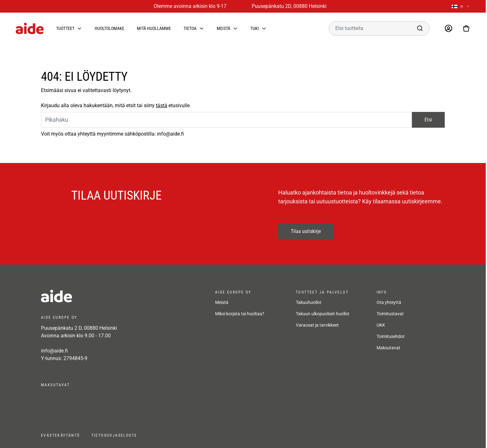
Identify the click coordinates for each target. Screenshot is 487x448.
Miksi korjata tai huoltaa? (240, 314)
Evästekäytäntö (61, 435)
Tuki (255, 28)
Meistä (223, 28)
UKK (381, 325)
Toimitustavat (390, 314)
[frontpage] (98, 296)
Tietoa (190, 28)
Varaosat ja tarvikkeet (317, 325)
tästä (161, 105)
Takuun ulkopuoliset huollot (323, 314)
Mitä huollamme (154, 28)
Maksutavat (388, 348)
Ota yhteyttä (389, 302)
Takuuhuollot (309, 302)
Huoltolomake (109, 28)
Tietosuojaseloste (114, 435)
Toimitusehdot (391, 336)
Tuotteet (65, 28)
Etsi (428, 120)
